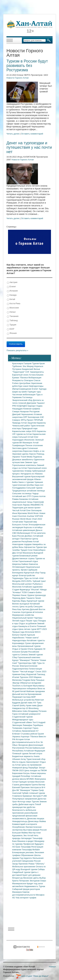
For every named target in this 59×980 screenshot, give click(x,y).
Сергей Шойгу (19, 705)
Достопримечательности (24, 742)
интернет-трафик (28, 898)
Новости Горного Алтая (18, 78)
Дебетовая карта (27, 804)
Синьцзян (38, 607)
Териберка (38, 725)
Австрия (12, 282)
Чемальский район (21, 426)
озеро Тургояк (33, 802)
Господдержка (19, 488)
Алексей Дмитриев (27, 403)
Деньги (39, 530)
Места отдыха (19, 762)
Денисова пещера (36, 818)
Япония (12, 333)
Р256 (25, 592)
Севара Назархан (21, 411)
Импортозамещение (22, 389)
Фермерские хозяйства (23, 615)
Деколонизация (36, 745)
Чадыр (35, 493)
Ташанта (31, 598)
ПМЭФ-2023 (18, 770)
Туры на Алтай (31, 578)
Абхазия (16, 759)
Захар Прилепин (20, 864)
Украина (16, 737)
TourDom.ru (18, 686)
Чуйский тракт (39, 581)
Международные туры (23, 720)
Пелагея (35, 660)
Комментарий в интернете (25, 824)
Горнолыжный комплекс (29, 657)
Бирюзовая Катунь (21, 773)
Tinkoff (38, 804)
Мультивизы (39, 686)
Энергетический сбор (23, 400)
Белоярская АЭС (36, 417)
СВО (15, 533)
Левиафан (28, 725)
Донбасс (29, 536)
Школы (37, 855)
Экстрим (37, 796)
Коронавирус (19, 643)
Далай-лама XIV (29, 703)
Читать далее (13, 134)
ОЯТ (26, 417)
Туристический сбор (36, 759)
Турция (12, 325)
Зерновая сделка (21, 454)
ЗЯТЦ (24, 420)
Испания (12, 291)
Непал (11, 312)
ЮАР (11, 329)
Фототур (22, 802)
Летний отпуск (35, 753)
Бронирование (35, 694)
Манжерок (17, 892)
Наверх (52, 967)
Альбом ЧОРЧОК (35, 516)
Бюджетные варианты (23, 756)
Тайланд (12, 321)
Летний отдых (19, 621)
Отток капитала (38, 533)
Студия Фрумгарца (21, 590)
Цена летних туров (28, 629)
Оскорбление (19, 827)
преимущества (20, 807)
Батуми (25, 652)
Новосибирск (39, 550)
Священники (28, 861)
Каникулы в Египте (28, 626)
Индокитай (31, 674)
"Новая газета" (32, 638)
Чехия (38, 598)
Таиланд (41, 674)
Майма (43, 821)
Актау (24, 759)
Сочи (30, 550)
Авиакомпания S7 (30, 731)
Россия (37, 861)
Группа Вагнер (38, 785)
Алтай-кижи (18, 522)
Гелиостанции (35, 669)
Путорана (17, 369)
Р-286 (44, 796)
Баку (24, 674)
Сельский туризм (34, 488)
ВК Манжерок (26, 443)
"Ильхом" (35, 590)
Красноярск (18, 363)
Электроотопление (28, 666)
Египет (11, 287)
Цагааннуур (40, 595)
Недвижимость (32, 886)
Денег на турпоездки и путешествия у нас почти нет (29, 147)
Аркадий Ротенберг (22, 776)
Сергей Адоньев (27, 635)
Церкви (16, 858)
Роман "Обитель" (37, 864)
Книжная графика (32, 409)
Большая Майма (20, 833)
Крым (42, 363)
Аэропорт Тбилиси (30, 737)
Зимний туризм (36, 655)
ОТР (29, 496)
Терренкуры (18, 578)
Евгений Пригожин (21, 787)
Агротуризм (27, 612)
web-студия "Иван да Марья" (32, 976)
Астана (33, 375)
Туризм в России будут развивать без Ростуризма (27, 65)
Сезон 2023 (41, 672)
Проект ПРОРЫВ (35, 420)
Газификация (19, 445)
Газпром (28, 363)
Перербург (33, 768)
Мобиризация (35, 378)
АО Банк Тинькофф (22, 847)
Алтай (36, 443)
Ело (38, 742)
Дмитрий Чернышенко (23, 414)
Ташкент (41, 403)
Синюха (24, 655)
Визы (21, 547)
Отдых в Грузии (20, 649)
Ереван (16, 378)
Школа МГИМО (27, 779)
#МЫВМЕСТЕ (37, 505)
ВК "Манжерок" (24, 790)
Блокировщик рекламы (23, 852)
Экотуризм (35, 881)
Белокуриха (18, 573)
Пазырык (40, 680)
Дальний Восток (38, 609)
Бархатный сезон (21, 375)
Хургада (42, 389)
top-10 (25, 708)
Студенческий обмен (22, 722)
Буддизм (17, 703)
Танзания (13, 316)
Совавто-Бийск (34, 592)
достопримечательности (24, 895)
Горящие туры (34, 392)
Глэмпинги (18, 796)
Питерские (24, 881)
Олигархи (29, 380)
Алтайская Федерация (35, 751)
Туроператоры (25, 663)
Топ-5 (35, 722)
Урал (15, 802)
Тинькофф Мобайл (31, 850)
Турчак (42, 886)
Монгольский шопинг (22, 584)
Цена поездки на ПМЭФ (35, 770)
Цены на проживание (31, 765)
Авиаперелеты (37, 372)
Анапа (37, 756)
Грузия (41, 734)
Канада (12, 295)
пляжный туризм (37, 793)
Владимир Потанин (37, 711)
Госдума (26, 680)
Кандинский (28, 369)
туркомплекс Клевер (22, 471)
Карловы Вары (20, 601)
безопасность (19, 810)
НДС (35, 663)
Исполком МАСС (33, 632)
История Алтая (23, 739)
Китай (11, 299)
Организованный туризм (29, 646)
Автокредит (27, 838)
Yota (18, 898)
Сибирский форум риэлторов (26, 889)
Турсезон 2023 (27, 677)
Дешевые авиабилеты (23, 460)
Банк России (18, 536)
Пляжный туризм (21, 753)
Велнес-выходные (21, 604)
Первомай (17, 697)
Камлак (26, 892)
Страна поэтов (38, 496)
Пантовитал (26, 539)
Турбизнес (17, 366)
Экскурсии (23, 745)
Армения (17, 674)
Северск (17, 420)
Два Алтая (17, 553)
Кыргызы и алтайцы (33, 527)
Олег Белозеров (34, 510)
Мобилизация (24, 533)
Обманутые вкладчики (31, 683)
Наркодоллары (20, 640)
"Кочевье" (17, 592)
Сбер (15, 657)
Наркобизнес (19, 638)
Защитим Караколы (37, 423)
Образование (28, 855)
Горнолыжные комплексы (25, 465)
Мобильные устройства (24, 700)
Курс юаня (23, 386)
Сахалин (17, 612)
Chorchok (22, 516)
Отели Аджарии (35, 649)
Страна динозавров (22, 785)
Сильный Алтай (26, 437)
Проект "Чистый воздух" (24, 672)
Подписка (37, 457)
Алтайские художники (32, 587)
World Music (33, 513)
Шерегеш (17, 564)
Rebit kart (39, 700)
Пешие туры (32, 621)
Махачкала (28, 553)
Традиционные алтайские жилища (29, 491)
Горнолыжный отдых (28, 561)
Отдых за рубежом (28, 623)
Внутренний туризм (22, 476)
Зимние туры (31, 462)
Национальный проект (23, 618)
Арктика (26, 609)
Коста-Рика (14, 304)
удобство (31, 807)
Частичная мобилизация (24, 395)
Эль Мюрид (28, 366)
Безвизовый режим (28, 556)
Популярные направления (25, 799)
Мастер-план (35, 833)
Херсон (33, 454)
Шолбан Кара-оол (35, 485)
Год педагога (26, 858)
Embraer (16, 734)
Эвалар (16, 683)
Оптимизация (19, 567)
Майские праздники (36, 691)
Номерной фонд (20, 768)
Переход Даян (19, 598)
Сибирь (41, 869)
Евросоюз (28, 451)
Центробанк (25, 383)
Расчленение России (22, 748)
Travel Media (27, 457)
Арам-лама (32, 705)
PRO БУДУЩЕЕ (20, 406)
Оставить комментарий (32, 134)
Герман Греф (38, 790)
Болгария (28, 686)
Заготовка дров (20, 448)
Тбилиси (24, 378)
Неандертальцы (20, 821)
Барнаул (32, 406)
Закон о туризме (26, 482)
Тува (39, 703)
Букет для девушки (31, 875)
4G (14, 898)
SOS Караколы (39, 431)
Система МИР (29, 697)
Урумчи (31, 595)
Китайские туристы (36, 640)
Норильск (39, 366)
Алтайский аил (20, 496)
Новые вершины (38, 773)
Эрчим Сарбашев (29, 570)
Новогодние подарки (22, 544)
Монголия (13, 308)
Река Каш (17, 609)
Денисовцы (34, 821)
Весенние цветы (31, 878)
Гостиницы (27, 397)
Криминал (28, 796)
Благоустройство (27, 575)
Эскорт (42, 768)
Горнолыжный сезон (37, 468)
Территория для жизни (23, 508)
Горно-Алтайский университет (27, 714)
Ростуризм (34, 411)
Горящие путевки (27, 782)
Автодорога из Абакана (31, 474)
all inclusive (38, 612)
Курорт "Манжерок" (22, 660)
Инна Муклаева (20, 513)
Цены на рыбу (26, 607)
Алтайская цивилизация (24, 530)
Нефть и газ (39, 451)
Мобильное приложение (24, 867)
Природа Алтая (20, 423)
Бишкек (40, 375)
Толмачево (18, 728)
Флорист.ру (18, 878)
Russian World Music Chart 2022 (27, 519)
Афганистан (30, 547)
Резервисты (18, 380)
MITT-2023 (42, 629)
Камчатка (33, 564)
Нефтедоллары (36, 386)
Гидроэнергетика (21, 669)
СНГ (28, 372)
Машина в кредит (26, 841)
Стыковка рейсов (29, 734)
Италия (16, 677)
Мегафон (40, 895)
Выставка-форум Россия (35, 830)
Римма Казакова (20, 499)
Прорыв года (19, 632)
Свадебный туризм (22, 872)
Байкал (25, 564)
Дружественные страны (24, 558)
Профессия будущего (33, 844)
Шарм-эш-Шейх (20, 392)
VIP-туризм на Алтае (22, 434)
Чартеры (38, 618)
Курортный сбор (32, 573)
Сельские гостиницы (22, 493)
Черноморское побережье (25, 688)
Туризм (36, 363)
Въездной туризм (29, 869)
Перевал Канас (20, 595)
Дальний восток (20, 694)
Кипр (33, 680)
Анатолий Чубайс (21, 793)
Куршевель (18, 835)
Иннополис (30, 440)
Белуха (16, 635)
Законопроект (33, 762)
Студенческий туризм (22, 717)
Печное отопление (34, 445)
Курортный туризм (35, 601)
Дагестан (42, 799)
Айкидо (43, 590)
